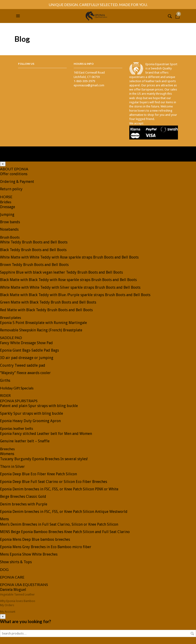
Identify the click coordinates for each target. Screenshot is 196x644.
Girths (5, 380)
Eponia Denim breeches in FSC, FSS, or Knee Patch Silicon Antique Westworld (64, 512)
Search (192, 634)
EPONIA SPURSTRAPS (19, 401)
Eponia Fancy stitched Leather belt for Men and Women (46, 434)
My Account (8, 612)
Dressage (8, 207)
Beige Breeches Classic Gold (23, 497)
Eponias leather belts (17, 428)
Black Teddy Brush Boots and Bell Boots (33, 250)
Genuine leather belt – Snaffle (25, 441)
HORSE (6, 197)
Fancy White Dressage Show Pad (26, 343)
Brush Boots (10, 237)
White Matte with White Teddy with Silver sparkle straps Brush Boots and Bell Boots (70, 287)
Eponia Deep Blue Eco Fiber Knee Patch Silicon (38, 474)
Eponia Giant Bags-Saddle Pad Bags (29, 350)
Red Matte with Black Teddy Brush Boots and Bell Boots (46, 310)
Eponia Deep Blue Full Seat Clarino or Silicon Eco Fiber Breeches (54, 482)
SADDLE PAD (11, 338)
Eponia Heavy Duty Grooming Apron (30, 421)
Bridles (6, 202)
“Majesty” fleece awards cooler (25, 373)
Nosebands (9, 229)
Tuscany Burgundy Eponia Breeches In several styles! (44, 459)
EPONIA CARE (12, 577)
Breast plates (11, 317)
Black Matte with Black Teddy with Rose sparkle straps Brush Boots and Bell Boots (68, 280)
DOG (4, 569)
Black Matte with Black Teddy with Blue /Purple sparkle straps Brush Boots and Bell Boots (75, 295)
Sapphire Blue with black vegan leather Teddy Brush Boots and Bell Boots (61, 272)
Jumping (7, 215)
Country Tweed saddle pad (23, 365)
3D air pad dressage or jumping (27, 358)
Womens (7, 454)
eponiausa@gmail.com (89, 85)
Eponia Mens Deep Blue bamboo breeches (35, 539)
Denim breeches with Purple (24, 504)
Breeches (7, 449)
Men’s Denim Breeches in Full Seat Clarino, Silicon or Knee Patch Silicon (59, 524)
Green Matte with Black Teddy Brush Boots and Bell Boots (48, 302)
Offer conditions (14, 174)
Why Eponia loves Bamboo (18, 601)
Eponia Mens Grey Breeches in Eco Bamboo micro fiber (46, 547)
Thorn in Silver (12, 467)
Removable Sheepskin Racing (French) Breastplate (41, 330)
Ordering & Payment (17, 182)
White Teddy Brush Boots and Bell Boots (34, 242)
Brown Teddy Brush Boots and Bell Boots (34, 265)
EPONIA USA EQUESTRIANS (24, 584)
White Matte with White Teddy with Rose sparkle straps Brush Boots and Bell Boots (69, 257)
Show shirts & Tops (16, 562)
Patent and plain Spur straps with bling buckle (39, 406)
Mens (4, 519)
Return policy (11, 189)
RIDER (5, 395)
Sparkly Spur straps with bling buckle (32, 413)
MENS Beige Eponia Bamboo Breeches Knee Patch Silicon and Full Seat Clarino (65, 532)
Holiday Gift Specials (17, 388)
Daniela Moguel (13, 590)
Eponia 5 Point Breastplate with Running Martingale (43, 323)
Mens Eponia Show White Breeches (29, 554)
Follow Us (26, 64)
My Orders (7, 605)
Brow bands (10, 222)
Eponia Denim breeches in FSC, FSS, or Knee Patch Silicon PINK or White (59, 489)
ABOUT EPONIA (14, 169)
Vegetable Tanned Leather (17, 594)
